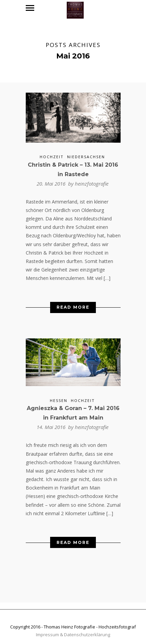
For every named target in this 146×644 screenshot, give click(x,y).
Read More (73, 304)
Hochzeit (52, 154)
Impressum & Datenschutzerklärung (73, 632)
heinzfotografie (92, 181)
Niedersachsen (86, 154)
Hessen (59, 397)
